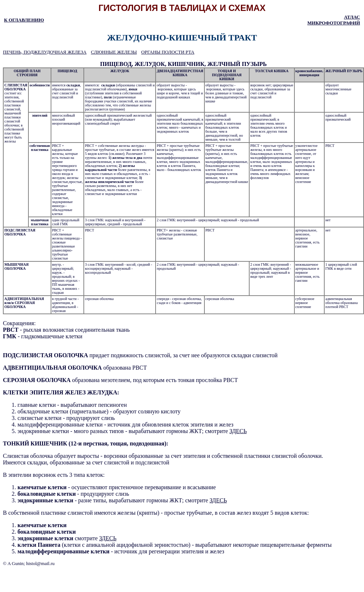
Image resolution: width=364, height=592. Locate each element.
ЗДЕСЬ (238, 431)
